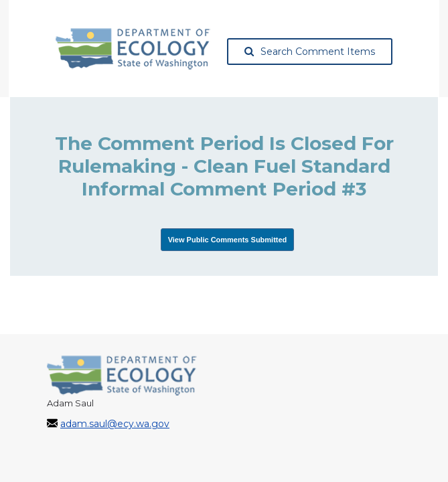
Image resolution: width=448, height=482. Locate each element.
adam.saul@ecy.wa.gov (115, 424)
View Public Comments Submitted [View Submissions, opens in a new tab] (228, 240)
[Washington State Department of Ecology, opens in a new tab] (133, 49)
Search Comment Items (310, 52)
